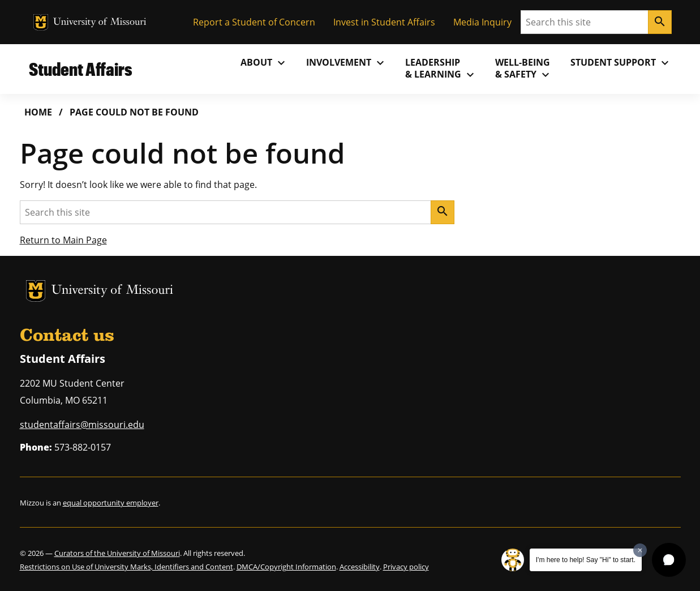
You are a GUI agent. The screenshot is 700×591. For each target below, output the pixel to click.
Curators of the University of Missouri (117, 553)
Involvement (347, 63)
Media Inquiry (482, 22)
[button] (669, 560)
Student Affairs (81, 69)
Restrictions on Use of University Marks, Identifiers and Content (126, 567)
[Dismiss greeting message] (640, 550)
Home (38, 112)
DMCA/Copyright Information (286, 567)
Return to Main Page (63, 240)
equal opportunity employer (111, 503)
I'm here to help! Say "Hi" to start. (586, 560)
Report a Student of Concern (254, 22)
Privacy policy (406, 567)
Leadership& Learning (441, 68)
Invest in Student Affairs (384, 22)
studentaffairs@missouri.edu (82, 425)
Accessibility (360, 567)
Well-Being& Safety (524, 68)
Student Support (621, 63)
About (264, 63)
